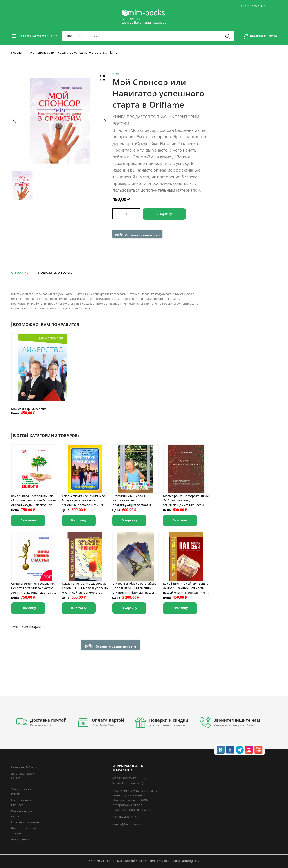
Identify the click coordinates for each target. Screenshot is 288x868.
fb (230, 750)
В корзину (164, 214)
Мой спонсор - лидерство (29, 409)
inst (249, 750)
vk (221, 750)
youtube (259, 750)
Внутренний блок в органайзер (134, 584)
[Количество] (126, 214)
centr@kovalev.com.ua (131, 824)
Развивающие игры (22, 814)
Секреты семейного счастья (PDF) (35, 584)
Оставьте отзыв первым (110, 646)
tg (240, 750)
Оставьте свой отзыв (137, 235)
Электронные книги (21, 792)
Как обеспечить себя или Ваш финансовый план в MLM (202, 584)
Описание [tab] (20, 273)
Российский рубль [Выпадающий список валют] (251, 6)
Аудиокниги (20, 839)
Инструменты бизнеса (22, 803)
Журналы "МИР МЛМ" (23, 776)
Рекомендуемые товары (24, 831)
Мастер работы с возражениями (186, 496)
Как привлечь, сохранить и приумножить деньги (46, 496)
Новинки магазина (25, 822)
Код (116, 74)
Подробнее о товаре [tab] (55, 273)
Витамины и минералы (129, 496)
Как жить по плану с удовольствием (87, 584)
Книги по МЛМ (22, 767)
